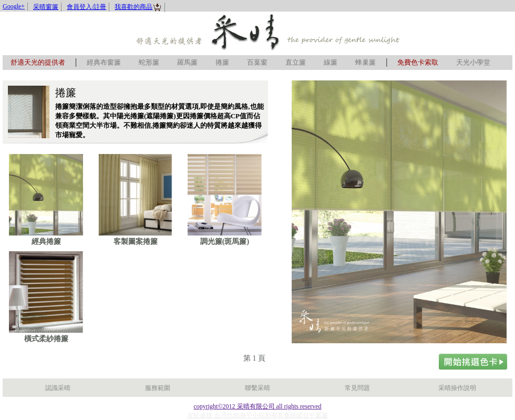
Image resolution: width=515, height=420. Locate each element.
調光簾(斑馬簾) (225, 242)
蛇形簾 (149, 62)
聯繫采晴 (257, 388)
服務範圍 (158, 388)
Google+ (14, 6)
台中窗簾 (315, 415)
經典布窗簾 (104, 62)
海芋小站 (252, 415)
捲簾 (222, 62)
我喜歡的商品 (138, 7)
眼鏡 (296, 415)
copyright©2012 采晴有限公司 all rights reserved (257, 406)
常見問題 (357, 388)
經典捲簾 (46, 242)
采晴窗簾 (46, 7)
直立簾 (296, 62)
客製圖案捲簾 (136, 242)
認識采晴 (58, 388)
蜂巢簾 (365, 62)
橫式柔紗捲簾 (46, 339)
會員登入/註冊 (86, 7)
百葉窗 (257, 62)
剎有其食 (277, 415)
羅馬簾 (187, 62)
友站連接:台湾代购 (213, 415)
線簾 (331, 62)
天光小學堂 (473, 62)
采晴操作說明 (457, 388)
